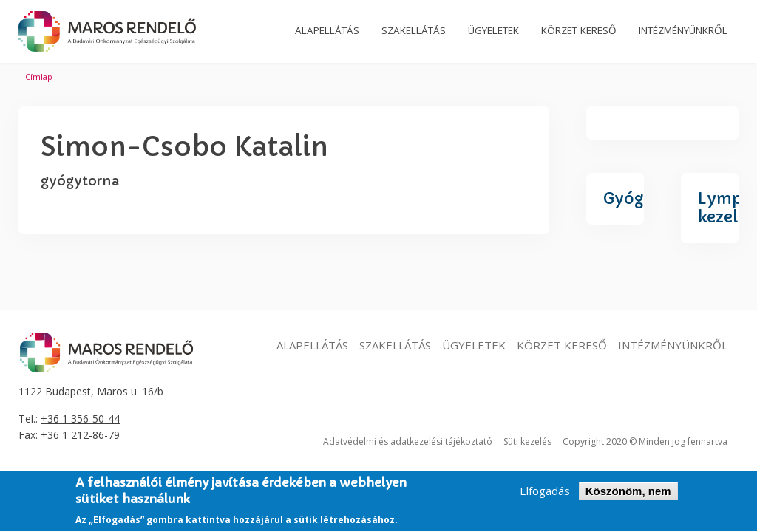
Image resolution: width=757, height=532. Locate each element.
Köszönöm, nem (628, 496)
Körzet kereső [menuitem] (579, 30)
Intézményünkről (673, 345)
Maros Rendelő (107, 31)
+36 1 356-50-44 (80, 419)
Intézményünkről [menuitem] (683, 30)
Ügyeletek (474, 345)
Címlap (39, 76)
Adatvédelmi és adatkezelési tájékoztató (408, 441)
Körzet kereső (562, 345)
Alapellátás (312, 345)
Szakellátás (395, 345)
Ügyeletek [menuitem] (493, 30)
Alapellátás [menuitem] (327, 30)
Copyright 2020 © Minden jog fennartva (645, 441)
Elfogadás (545, 496)
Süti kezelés (527, 441)
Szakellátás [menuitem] (414, 30)
